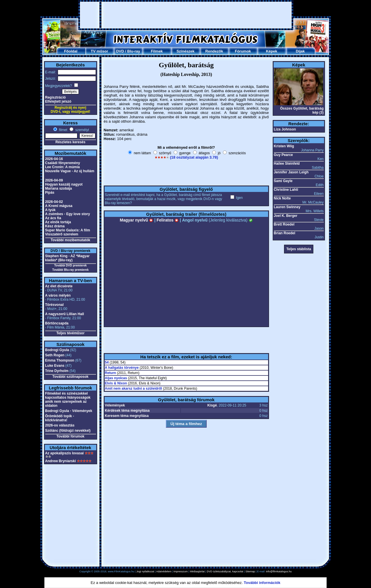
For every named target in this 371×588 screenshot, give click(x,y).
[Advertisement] (186, 15)
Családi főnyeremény (63, 163)
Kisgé (212, 405)
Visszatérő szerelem (62, 234)
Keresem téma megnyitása (127, 416)
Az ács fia (53, 218)
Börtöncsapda (57, 323)
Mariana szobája (59, 188)
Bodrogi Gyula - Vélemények (69, 411)
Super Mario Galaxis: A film (68, 230)
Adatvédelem (164, 571)
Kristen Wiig (284, 146)
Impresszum (181, 571)
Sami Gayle (283, 181)
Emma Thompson (60, 360)
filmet (63, 130)
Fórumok (243, 51)
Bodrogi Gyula (57, 350)
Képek (271, 51)
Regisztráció (56, 97)
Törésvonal (54, 305)
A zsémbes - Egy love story (68, 214)
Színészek (185, 51)
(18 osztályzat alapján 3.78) (194, 157)
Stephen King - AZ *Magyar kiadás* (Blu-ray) (68, 258)
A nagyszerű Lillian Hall (65, 314)
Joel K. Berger (286, 216)
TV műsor (99, 51)
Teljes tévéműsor (70, 333)
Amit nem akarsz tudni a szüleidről (133, 389)
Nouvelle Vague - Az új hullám (70, 171)
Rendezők (214, 51)
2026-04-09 (54, 180)
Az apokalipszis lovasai (64, 453)
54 (107, 362)
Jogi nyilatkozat (145, 571)
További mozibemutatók (70, 240)
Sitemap (250, 571)
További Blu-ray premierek (70, 270)
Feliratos (168, 220)
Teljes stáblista (299, 249)
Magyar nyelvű (136, 220)
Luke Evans (55, 366)
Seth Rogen (55, 355)
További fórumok (70, 436)
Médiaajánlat (197, 571)
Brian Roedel (285, 233)
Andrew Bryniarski (61, 461)
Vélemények (115, 405)
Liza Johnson (285, 129)
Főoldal (71, 51)
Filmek (157, 51)
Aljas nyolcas (116, 378)
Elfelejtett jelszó (58, 101)
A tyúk (50, 210)
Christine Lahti (286, 190)
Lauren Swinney (287, 207)
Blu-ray (134, 51)
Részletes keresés (70, 142)
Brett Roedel (284, 224)
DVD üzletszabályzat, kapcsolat (225, 571)
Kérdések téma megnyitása (127, 411)
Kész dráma (55, 226)
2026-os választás (60, 425)
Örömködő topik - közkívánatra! (60, 418)
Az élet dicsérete (59, 286)
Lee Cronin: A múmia (63, 167)
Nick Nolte (282, 198)
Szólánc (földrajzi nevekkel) (68, 431)
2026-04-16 (54, 159)
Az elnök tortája (58, 222)
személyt (82, 130)
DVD (120, 51)
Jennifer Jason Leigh (291, 172)
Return (111, 373)
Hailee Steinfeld (287, 164)
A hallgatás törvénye (122, 368)
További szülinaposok (70, 377)
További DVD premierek (70, 265)
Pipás (50, 193)
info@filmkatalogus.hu (279, 571)
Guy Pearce (283, 155)
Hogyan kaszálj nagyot (64, 184)
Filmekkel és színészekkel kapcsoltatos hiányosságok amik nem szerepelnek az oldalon (68, 400)
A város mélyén (58, 295)
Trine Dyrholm (57, 371)
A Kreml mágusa (59, 206)
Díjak (300, 51)
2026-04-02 (54, 202)
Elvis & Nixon (116, 383)
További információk (262, 583)
